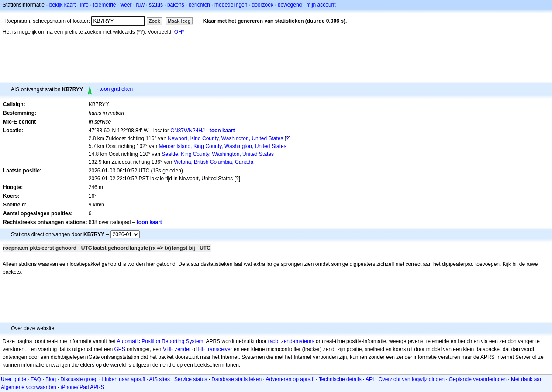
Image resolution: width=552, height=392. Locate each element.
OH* (179, 32)
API (370, 379)
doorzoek (262, 5)
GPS (119, 349)
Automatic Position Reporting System (160, 341)
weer (126, 5)
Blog (51, 379)
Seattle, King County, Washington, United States (218, 154)
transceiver (219, 349)
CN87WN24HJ (188, 131)
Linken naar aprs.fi (124, 379)
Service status (191, 379)
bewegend (290, 5)
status (156, 5)
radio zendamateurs (291, 341)
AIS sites (160, 379)
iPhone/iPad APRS (83, 387)
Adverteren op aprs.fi (290, 379)
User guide (14, 379)
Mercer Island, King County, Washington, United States (223, 146)
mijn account (321, 5)
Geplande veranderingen (478, 379)
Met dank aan (527, 379)
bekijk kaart (63, 5)
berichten (199, 5)
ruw (140, 5)
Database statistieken (236, 379)
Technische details (340, 379)
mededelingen (231, 5)
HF (202, 349)
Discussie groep (79, 379)
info (84, 5)
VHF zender (177, 349)
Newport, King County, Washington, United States (225, 138)
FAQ (36, 379)
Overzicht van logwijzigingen (411, 379)
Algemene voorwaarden (29, 387)
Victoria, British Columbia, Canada (214, 162)
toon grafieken (116, 89)
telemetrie (105, 5)
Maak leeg (179, 21)
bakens (176, 5)
